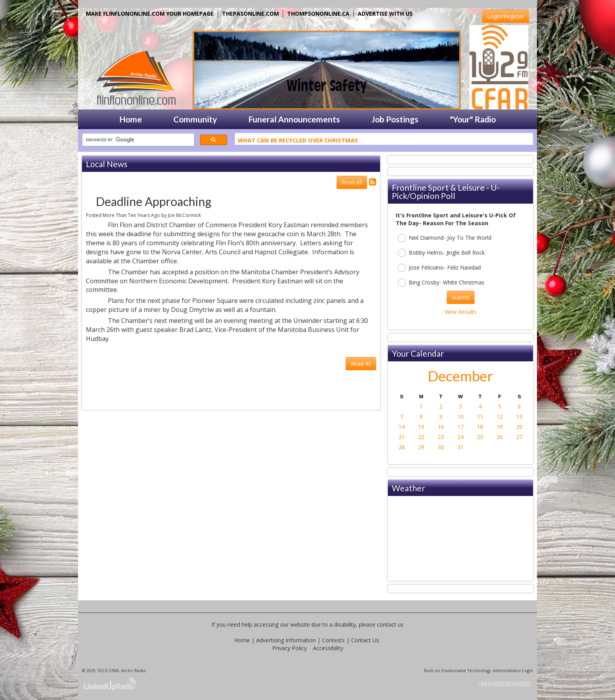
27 (519, 437)
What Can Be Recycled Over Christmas (298, 142)
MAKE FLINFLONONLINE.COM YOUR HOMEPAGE (150, 14)
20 (519, 427)
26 (500, 437)
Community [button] (195, 119)
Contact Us (365, 640)
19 (500, 427)
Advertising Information (286, 640)
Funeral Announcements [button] (294, 119)
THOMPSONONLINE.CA (318, 14)
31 (460, 447)
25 (480, 437)
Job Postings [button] (395, 119)
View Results (461, 312)
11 (480, 417)
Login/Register (506, 16)
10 (460, 417)
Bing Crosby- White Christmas (441, 283)
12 (500, 417)
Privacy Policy (289, 648)
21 (402, 437)
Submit (461, 297)
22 (421, 437)
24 (460, 437)
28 (402, 447)
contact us (390, 624)
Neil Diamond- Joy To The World (445, 238)
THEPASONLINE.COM (250, 14)
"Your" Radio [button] (473, 119)
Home (242, 640)
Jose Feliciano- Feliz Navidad (439, 268)
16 (441, 427)
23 (441, 437)
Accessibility (328, 648)
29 (421, 447)
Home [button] (131, 119)
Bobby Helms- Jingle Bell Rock (441, 253)
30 (441, 447)
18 (480, 427)
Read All (352, 182)
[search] (137, 140)
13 (519, 417)
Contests (333, 640)
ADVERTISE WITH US (385, 14)
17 (460, 427)
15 (421, 427)
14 (402, 427)
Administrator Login (513, 671)
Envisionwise (454, 671)
